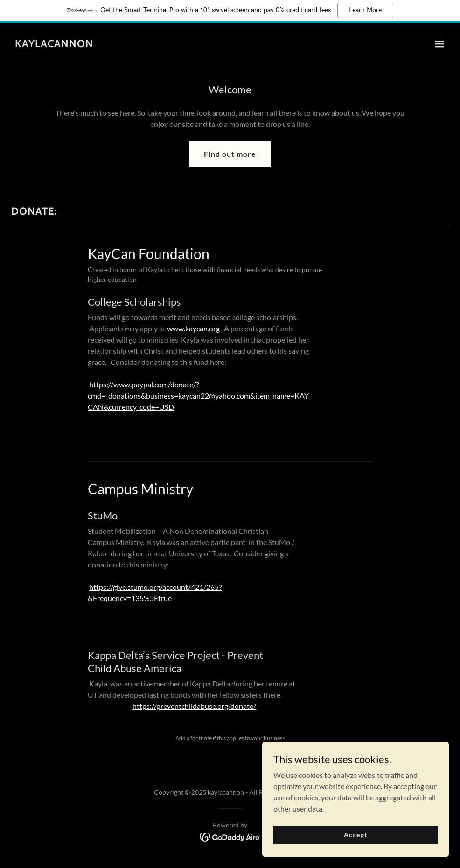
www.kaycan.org (193, 328)
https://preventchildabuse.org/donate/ (194, 706)
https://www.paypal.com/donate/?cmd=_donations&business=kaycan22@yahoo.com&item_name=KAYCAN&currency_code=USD (198, 395)
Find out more (230, 154)
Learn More (365, 10)
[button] (439, 44)
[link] (54, 44)
